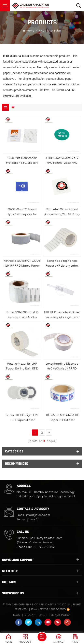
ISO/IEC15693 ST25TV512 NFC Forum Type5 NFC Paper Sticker (62, 161)
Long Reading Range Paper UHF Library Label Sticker (62, 263)
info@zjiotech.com (38, 515)
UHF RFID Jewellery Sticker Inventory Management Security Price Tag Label (62, 315)
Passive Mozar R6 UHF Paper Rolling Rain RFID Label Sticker (22, 366)
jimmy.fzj (33, 519)
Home (29, 31)
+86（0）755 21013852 (41, 547)
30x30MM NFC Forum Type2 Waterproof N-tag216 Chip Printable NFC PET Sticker (22, 212)
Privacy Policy (60, 615)
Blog (17, 615)
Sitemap (30, 615)
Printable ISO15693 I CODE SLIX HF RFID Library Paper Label (22, 263)
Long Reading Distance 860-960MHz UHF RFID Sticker (62, 366)
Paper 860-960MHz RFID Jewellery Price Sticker (22, 314)
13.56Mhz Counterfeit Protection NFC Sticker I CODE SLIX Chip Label (22, 161)
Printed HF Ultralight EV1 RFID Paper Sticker (22, 417)
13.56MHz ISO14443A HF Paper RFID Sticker (62, 417)
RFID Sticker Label (50, 31)
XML (42, 615)
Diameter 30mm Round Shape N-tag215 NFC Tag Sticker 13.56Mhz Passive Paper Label (62, 212)
